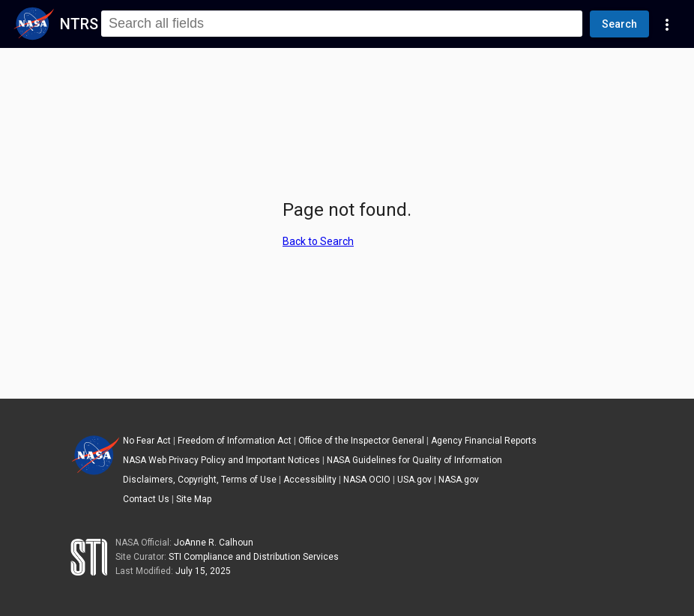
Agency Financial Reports (484, 441)
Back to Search (318, 241)
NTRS (79, 24)
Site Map (194, 499)
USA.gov (414, 480)
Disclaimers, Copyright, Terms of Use (200, 480)
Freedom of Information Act (235, 441)
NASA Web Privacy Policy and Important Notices (221, 460)
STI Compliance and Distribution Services (254, 557)
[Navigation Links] (667, 24)
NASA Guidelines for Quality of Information (414, 460)
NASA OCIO (367, 480)
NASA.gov (459, 480)
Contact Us (146, 499)
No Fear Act (147, 441)
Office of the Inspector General (361, 441)
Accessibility (310, 480)
